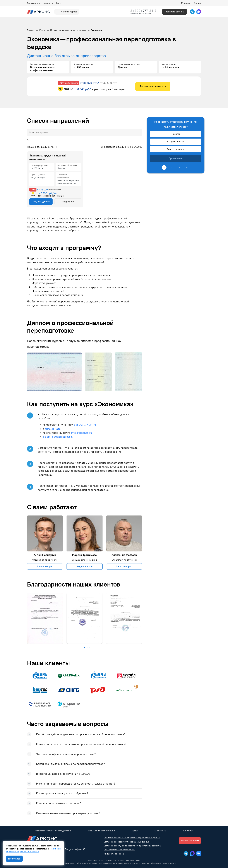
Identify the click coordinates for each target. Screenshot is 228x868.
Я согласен (14, 859)
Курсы (135, 831)
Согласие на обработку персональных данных (126, 842)
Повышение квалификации (101, 831)
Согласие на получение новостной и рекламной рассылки (132, 846)
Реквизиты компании (114, 854)
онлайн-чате (53, 429)
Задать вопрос (45, 566)
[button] (85, 648)
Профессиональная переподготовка (53, 831)
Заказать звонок (175, 12)
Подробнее (68, 202)
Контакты (48, 3)
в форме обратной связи (58, 437)
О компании (33, 3)
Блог (59, 3)
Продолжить (176, 158)
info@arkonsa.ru (81, 433)
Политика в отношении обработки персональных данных (132, 838)
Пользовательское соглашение (119, 850)
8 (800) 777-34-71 (144, 11)
